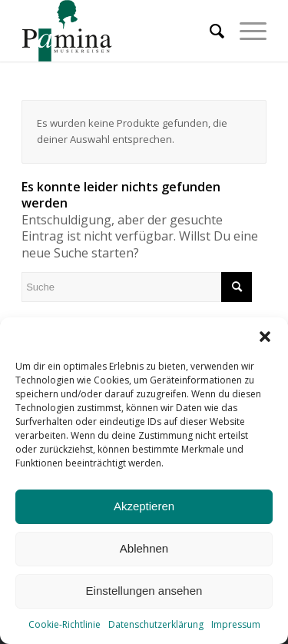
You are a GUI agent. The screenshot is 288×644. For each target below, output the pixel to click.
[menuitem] (209, 31)
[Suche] (209, 31)
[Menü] (245, 31)
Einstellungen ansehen (144, 591)
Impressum (236, 624)
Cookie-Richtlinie (65, 624)
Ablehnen (144, 548)
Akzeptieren (144, 506)
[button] (265, 337)
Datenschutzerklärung (156, 624)
